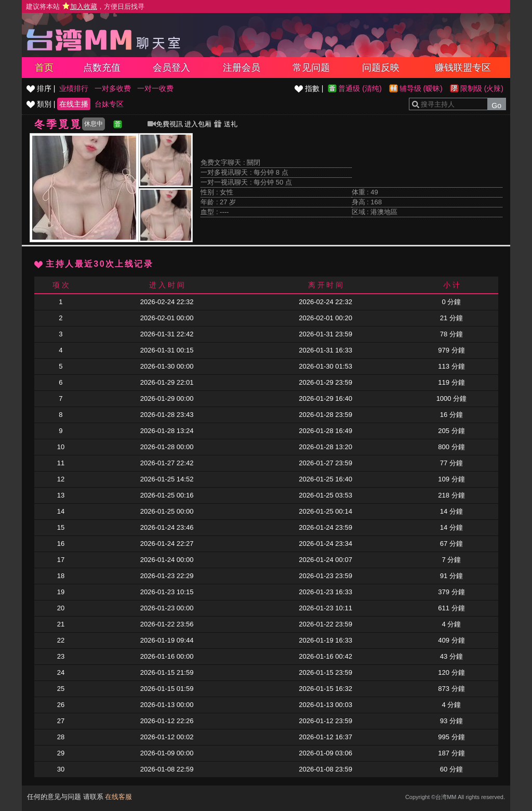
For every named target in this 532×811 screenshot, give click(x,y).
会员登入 (171, 68)
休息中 (94, 124)
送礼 (225, 124)
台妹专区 (109, 104)
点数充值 (102, 68)
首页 (44, 68)
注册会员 (242, 68)
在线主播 (74, 104)
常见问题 (311, 68)
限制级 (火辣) (482, 88)
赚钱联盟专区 (463, 68)
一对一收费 (155, 88)
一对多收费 (113, 88)
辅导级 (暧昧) (421, 88)
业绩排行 (74, 88)
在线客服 (118, 797)
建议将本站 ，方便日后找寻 (85, 6)
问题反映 (381, 68)
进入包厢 (198, 124)
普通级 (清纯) (360, 88)
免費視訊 (165, 124)
